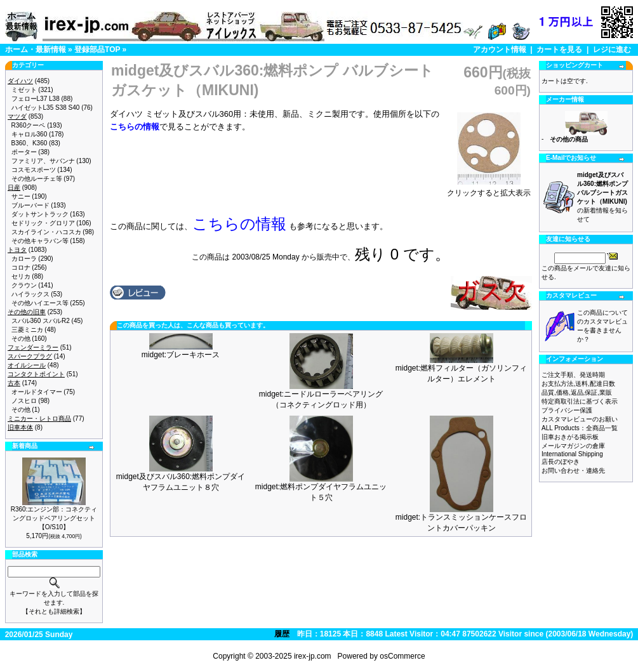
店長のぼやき (561, 462)
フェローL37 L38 (36, 99)
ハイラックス (30, 294)
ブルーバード (30, 205)
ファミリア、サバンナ (43, 161)
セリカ (21, 276)
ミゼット (24, 90)
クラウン (24, 285)
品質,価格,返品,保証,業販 (577, 392)
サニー (21, 196)
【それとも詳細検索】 (54, 611)
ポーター (24, 152)
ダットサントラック (40, 214)
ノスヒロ (24, 401)
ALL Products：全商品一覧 (580, 428)
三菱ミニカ (27, 330)
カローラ (24, 259)
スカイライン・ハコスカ (46, 232)
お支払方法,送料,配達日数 (578, 384)
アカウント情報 (500, 49)
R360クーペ (29, 125)
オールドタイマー (37, 392)
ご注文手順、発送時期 (573, 375)
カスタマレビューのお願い (580, 419)
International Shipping (572, 454)
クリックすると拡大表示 (489, 189)
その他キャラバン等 (40, 241)
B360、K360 (30, 143)
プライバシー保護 (567, 410)
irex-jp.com (313, 656)
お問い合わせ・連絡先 (573, 471)
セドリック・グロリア (43, 223)
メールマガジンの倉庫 (573, 446)
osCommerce (402, 656)
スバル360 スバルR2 (41, 321)
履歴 (282, 634)
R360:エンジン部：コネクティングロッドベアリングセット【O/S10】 (54, 518)
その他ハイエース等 (40, 303)
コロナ (21, 267)
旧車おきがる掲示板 (570, 437)
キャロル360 (30, 134)
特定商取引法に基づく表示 (580, 401)
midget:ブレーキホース (181, 355)
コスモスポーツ (34, 170)
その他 (21, 339)
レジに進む (612, 49)
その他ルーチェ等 (37, 179)
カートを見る (559, 49)
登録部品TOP (97, 49)
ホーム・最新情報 (36, 49)
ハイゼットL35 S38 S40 (46, 108)
